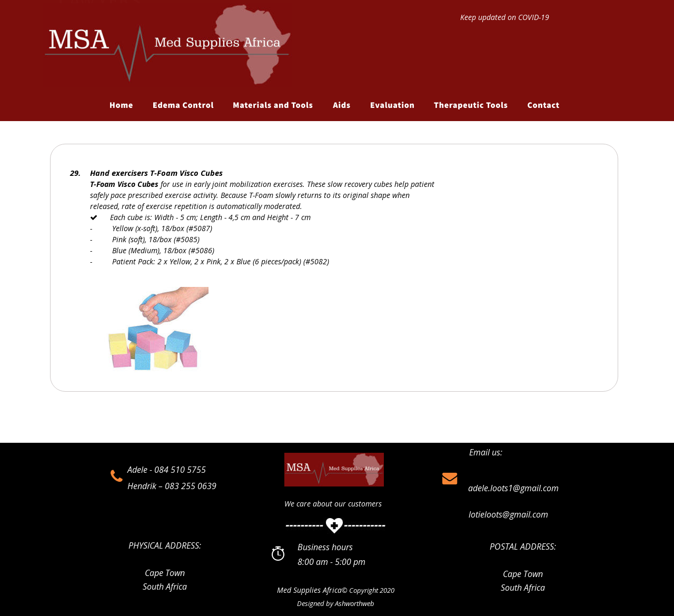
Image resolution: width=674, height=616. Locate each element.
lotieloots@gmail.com (508, 514)
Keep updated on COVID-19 (505, 17)
